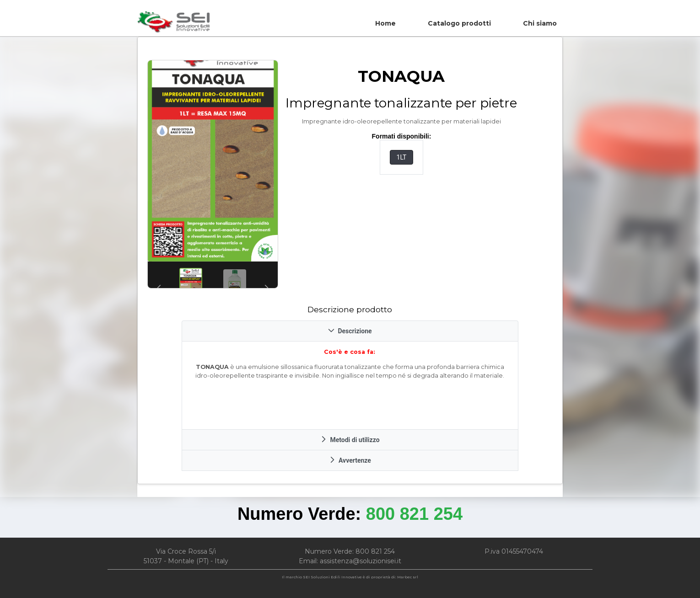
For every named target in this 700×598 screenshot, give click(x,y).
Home (385, 23)
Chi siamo (540, 23)
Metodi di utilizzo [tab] (350, 440)
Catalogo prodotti (459, 23)
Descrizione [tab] (350, 331)
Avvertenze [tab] (350, 460)
